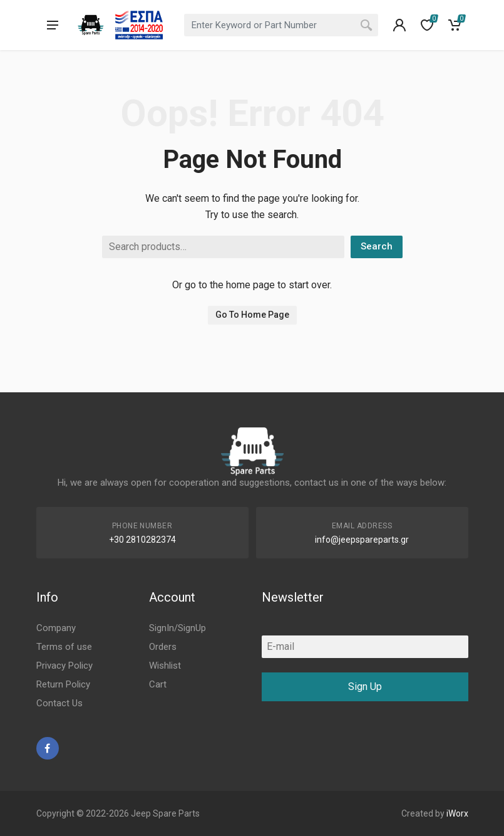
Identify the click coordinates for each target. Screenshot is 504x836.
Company (56, 628)
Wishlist (165, 666)
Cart (158, 684)
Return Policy (63, 684)
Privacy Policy (64, 666)
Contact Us (59, 703)
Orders (163, 647)
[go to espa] (139, 25)
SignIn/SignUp (177, 628)
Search (377, 246)
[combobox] (281, 25)
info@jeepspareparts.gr (362, 540)
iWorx (457, 813)
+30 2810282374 (142, 540)
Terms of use (64, 647)
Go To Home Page (252, 315)
